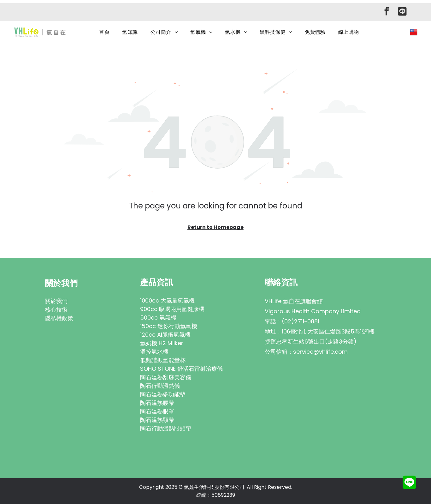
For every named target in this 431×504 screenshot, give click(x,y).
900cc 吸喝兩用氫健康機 (172, 309)
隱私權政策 (59, 318)
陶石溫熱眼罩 (157, 411)
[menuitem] (104, 32)
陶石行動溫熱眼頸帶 (166, 428)
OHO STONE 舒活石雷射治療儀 (183, 369)
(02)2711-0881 (301, 321)
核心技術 (56, 310)
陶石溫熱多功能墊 (163, 394)
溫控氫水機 (154, 352)
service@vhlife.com (320, 352)
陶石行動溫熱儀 (160, 386)
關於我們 (56, 301)
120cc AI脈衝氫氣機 (165, 335)
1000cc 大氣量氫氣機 (167, 300)
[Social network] (402, 12)
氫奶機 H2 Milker (162, 343)
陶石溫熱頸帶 (157, 420)
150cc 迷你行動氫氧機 (169, 326)
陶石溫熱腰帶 (157, 403)
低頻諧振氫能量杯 (163, 360)
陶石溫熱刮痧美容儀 (166, 377)
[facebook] (387, 12)
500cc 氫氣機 (158, 318)
